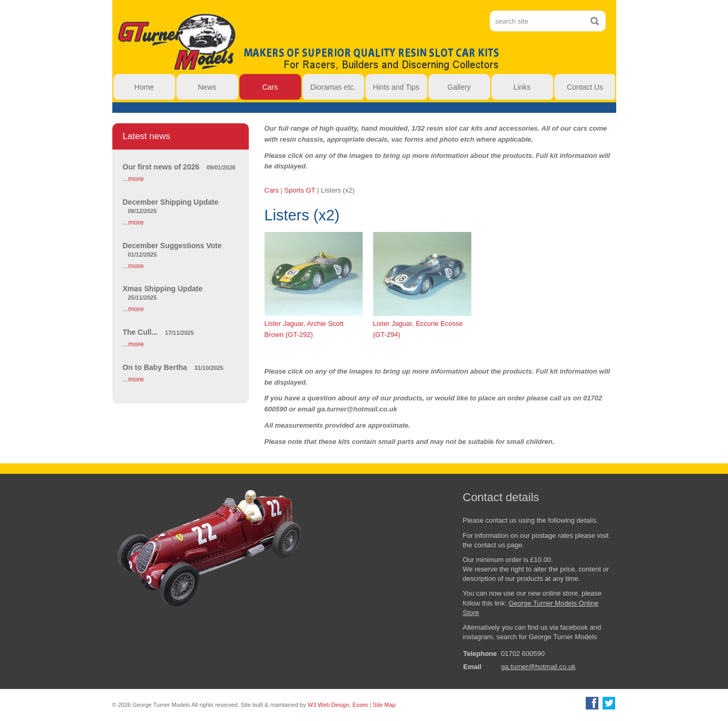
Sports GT (300, 190)
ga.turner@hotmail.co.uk (539, 667)
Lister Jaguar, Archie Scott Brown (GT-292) (314, 284)
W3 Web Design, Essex (338, 705)
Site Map (384, 705)
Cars (272, 190)
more (136, 179)
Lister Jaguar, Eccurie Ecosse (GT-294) (422, 284)
